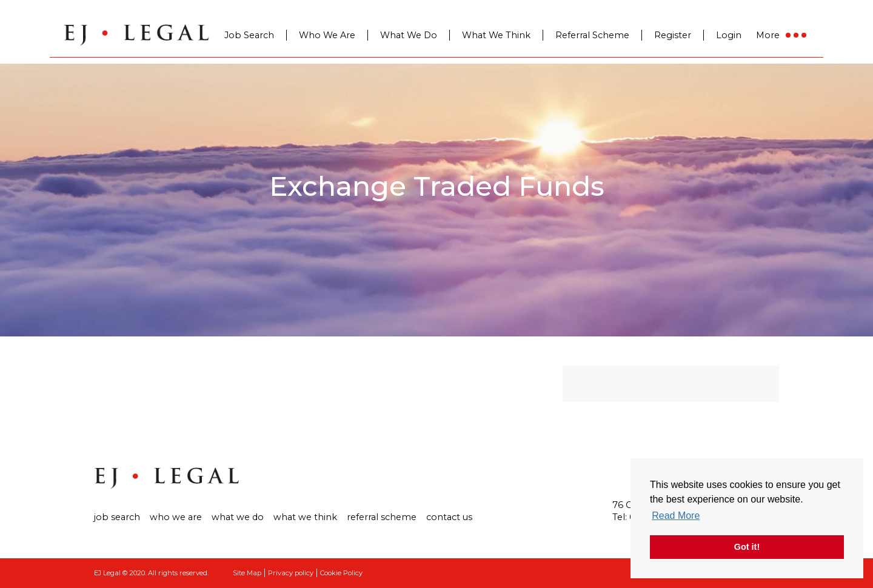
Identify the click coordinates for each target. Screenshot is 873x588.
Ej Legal (167, 478)
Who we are (176, 517)
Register (673, 35)
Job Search (249, 35)
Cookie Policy (341, 573)
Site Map (247, 573)
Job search (117, 517)
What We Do (409, 35)
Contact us (449, 517)
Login (729, 35)
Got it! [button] (747, 547)
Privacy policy (291, 573)
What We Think (496, 35)
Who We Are (327, 35)
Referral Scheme (592, 35)
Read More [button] (676, 516)
